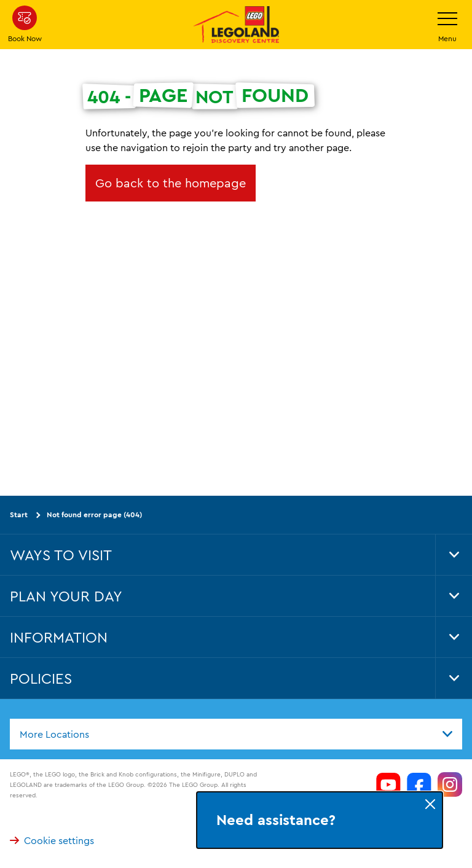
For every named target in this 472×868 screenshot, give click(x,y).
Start (19, 514)
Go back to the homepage (171, 183)
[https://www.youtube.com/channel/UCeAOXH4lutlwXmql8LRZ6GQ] (388, 784)
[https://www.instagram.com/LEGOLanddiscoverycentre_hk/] (450, 784)
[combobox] (236, 733)
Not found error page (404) (94, 514)
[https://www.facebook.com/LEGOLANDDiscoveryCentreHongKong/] (419, 784)
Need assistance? (276, 820)
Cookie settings (52, 840)
